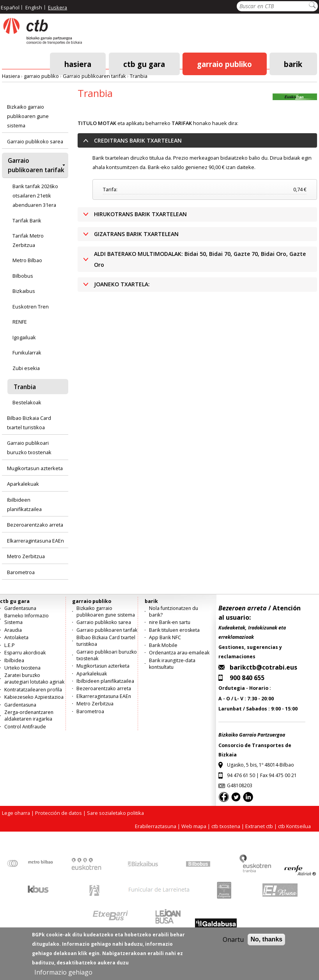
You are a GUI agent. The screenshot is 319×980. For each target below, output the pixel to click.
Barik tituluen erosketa (174, 630)
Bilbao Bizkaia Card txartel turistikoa (29, 423)
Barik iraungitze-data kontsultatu (172, 664)
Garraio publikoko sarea (35, 141)
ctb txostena (226, 826)
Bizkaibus (24, 291)
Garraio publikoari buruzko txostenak (29, 448)
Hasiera (78, 64)
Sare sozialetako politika (115, 813)
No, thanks (266, 944)
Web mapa (194, 826)
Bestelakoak (27, 402)
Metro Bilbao (27, 260)
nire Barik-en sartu (170, 622)
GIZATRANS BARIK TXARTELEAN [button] (136, 234)
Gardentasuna (20, 608)
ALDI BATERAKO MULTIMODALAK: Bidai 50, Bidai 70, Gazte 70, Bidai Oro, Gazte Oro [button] (200, 259)
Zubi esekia (26, 368)
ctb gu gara (144, 64)
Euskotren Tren (31, 307)
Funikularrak (27, 353)
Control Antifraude (25, 727)
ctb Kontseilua (295, 826)
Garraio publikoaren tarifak (94, 76)
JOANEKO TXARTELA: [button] (122, 284)
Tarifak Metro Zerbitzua (28, 240)
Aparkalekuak (23, 484)
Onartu (233, 945)
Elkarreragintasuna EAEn (35, 541)
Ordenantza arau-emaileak (179, 653)
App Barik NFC (165, 637)
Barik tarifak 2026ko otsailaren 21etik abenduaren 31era (35, 196)
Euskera (58, 7)
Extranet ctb (259, 826)
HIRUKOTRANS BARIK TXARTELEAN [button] (140, 214)
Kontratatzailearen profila (33, 690)
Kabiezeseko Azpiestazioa (34, 697)
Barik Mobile (163, 645)
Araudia (13, 630)
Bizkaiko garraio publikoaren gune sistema (28, 116)
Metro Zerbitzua (26, 556)
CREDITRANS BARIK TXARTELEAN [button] (138, 140)
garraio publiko (224, 64)
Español (10, 7)
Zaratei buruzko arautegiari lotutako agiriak (34, 679)
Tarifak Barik (27, 220)
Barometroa (21, 572)
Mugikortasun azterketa (35, 468)
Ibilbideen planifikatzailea (24, 504)
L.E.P (10, 645)
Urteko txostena (22, 668)
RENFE (20, 322)
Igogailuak (24, 337)
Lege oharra (16, 813)
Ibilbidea (14, 660)
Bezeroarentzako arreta (35, 525)
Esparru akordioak (25, 653)
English (34, 7)
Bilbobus (23, 276)
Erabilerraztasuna (156, 826)
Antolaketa (16, 637)
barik (293, 64)
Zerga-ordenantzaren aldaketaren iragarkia (29, 716)
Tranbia (139, 76)
